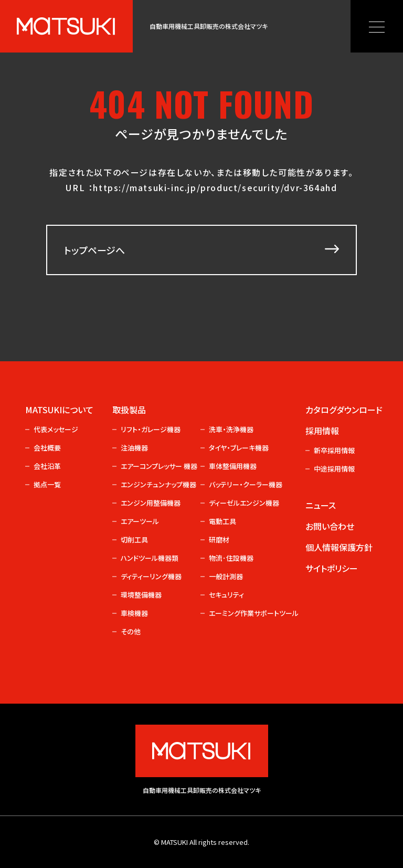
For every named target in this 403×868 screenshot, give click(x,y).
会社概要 (47, 448)
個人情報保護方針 (339, 547)
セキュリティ (226, 595)
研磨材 (219, 540)
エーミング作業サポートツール (247, 613)
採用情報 (322, 431)
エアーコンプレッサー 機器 (158, 466)
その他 (131, 631)
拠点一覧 (47, 484)
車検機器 (134, 613)
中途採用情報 (334, 469)
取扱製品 (129, 410)
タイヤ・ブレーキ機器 (239, 448)
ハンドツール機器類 (150, 558)
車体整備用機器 (233, 466)
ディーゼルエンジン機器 (244, 503)
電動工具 (222, 521)
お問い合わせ (330, 526)
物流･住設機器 (231, 558)
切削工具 (134, 540)
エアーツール (140, 521)
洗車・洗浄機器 (231, 429)
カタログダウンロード (341, 410)
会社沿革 (47, 466)
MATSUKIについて (59, 410)
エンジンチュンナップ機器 (158, 484)
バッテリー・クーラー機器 (246, 484)
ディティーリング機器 (151, 576)
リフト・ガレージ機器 (151, 429)
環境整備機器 (141, 595)
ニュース (321, 505)
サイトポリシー (332, 568)
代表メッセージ (56, 429)
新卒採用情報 (334, 450)
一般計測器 (226, 576)
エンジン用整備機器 (151, 503)
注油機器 (134, 448)
